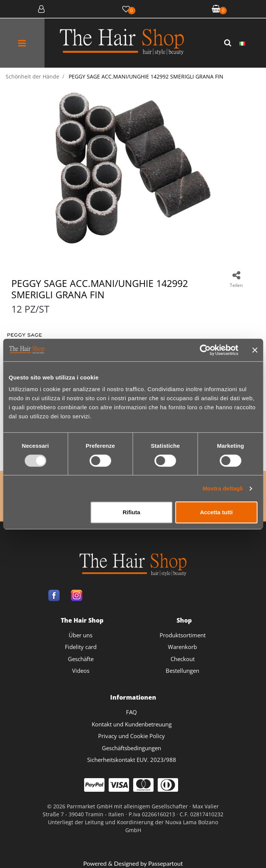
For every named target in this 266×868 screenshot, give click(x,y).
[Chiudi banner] (255, 350)
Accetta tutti (216, 512)
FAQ (131, 712)
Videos (81, 671)
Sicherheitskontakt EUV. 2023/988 (132, 760)
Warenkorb (182, 647)
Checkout (183, 659)
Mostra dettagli (223, 488)
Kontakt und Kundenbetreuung (132, 724)
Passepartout (166, 863)
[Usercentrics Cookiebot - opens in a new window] (205, 350)
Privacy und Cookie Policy (131, 736)
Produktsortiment (183, 635)
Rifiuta (131, 512)
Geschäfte (81, 659)
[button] (229, 43)
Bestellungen (182, 671)
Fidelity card (81, 647)
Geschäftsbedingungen (131, 748)
